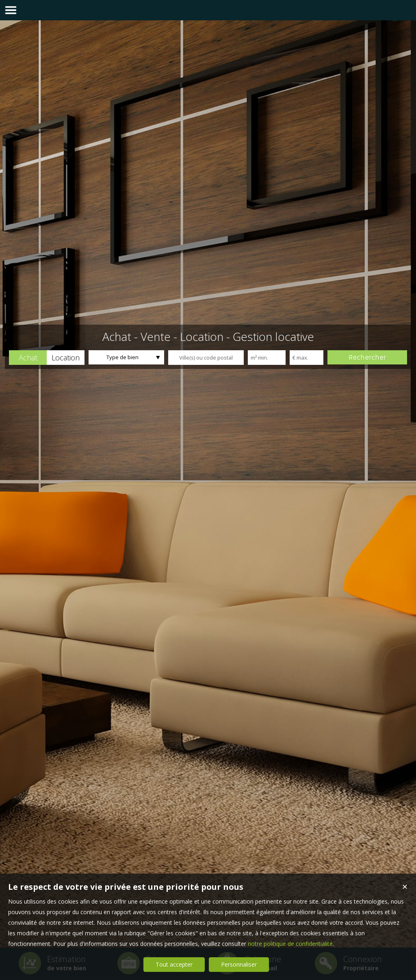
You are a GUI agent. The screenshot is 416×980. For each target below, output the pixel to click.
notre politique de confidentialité (290, 944)
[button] (28, 358)
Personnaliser (239, 964)
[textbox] (206, 358)
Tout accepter (174, 964)
